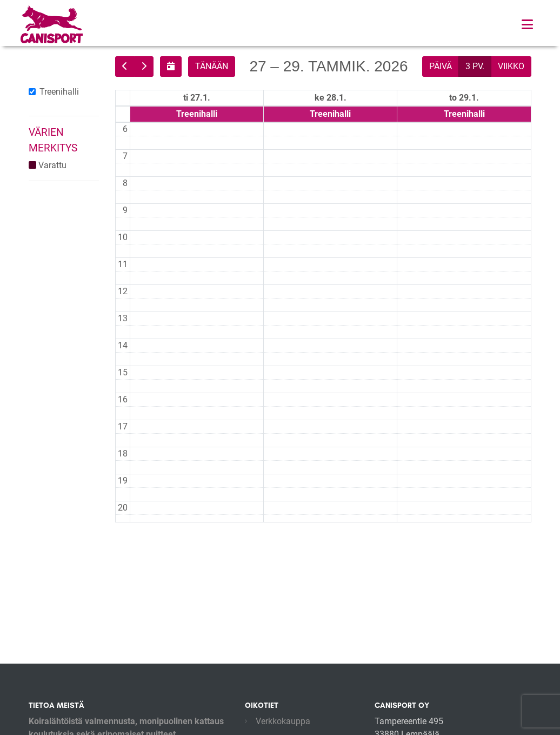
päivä (441, 66)
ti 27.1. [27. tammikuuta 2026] (197, 98)
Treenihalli (59, 92)
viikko (511, 66)
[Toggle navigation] (527, 25)
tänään (212, 66)
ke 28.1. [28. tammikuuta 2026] (331, 98)
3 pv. (475, 66)
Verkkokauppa (283, 721)
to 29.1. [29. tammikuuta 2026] (464, 98)
